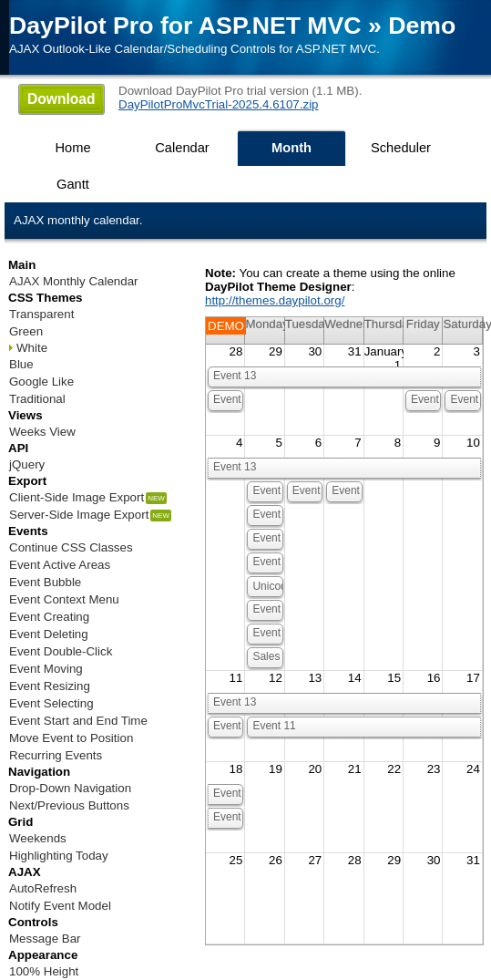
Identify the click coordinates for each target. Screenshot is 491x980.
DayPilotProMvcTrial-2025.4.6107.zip (219, 104)
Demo (422, 26)
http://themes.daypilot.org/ (275, 300)
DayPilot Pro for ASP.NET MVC (185, 26)
